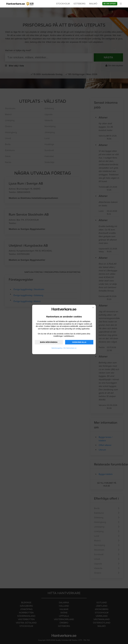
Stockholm (63, 4)
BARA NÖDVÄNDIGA (49, 342)
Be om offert (110, 4)
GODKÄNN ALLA (79, 342)
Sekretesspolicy (57, 348)
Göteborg (79, 4)
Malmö (93, 4)
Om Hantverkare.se (70, 348)
